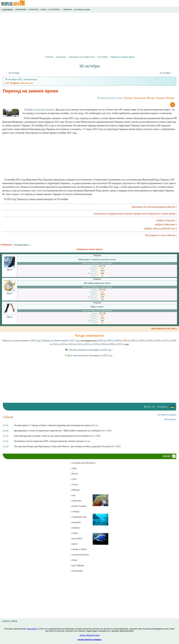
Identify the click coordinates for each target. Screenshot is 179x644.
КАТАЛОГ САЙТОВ (9, 621)
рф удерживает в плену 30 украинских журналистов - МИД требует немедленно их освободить (58, 431)
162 (102, 299)
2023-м (118, 341)
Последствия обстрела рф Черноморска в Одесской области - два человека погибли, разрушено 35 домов (62, 446)
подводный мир (78, 517)
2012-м (80, 344)
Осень (74, 484)
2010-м (96, 344)
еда (73, 495)
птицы (74, 533)
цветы (74, 544)
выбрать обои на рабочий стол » (160, 228)
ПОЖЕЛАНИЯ (20, 10)
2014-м (64, 344)
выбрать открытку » (167, 220)
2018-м (159, 341)
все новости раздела (167, 415)
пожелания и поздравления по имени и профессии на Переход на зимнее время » (135, 214)
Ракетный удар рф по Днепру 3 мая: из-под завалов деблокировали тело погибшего (52, 436)
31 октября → (166, 73)
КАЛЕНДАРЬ (7, 10)
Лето (74, 479)
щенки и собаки (79, 549)
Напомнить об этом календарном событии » (154, 207)
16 (102, 276)
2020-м (142, 341)
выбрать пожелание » (166, 224)
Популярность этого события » (161, 235)
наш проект (32, 629)
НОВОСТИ (67, 10)
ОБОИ (43, 10)
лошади (75, 511)
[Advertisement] (81, 34)
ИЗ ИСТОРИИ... (54, 10)
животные (76, 501)
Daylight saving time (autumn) (39, 110)
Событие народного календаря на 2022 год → (89, 350)
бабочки (75, 490)
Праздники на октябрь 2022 (82, 57)
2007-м (121, 344)
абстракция (76, 571)
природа (75, 528)
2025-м (102, 341)
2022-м (126, 341)
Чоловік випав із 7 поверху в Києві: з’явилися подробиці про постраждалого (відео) (53, 425)
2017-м (167, 341)
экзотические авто (80, 555)
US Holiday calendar (82, 10)
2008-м (113, 344)
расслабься (76, 538)
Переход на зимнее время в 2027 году (60, 341)
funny (74, 560)
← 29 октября (13, 73)
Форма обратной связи (89, 635)
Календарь (61, 57)
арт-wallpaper (77, 565)
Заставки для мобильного (83, 463)
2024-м (110, 341)
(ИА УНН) (107, 431)
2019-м (151, 341)
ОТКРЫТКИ (33, 10)
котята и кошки (78, 506)
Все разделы (170, 419)
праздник (76, 522)
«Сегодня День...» (22, 245)
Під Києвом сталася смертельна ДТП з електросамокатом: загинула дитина (49, 441)
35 (102, 323)
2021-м (135, 341)
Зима (74, 468)
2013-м (72, 344)
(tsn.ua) (95, 425)
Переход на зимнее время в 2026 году (21, 341)
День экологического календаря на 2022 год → (89, 356)
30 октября (103, 57)
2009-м (104, 344)
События (49, 57)
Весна (74, 474)
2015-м (56, 344)
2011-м (88, 344)
